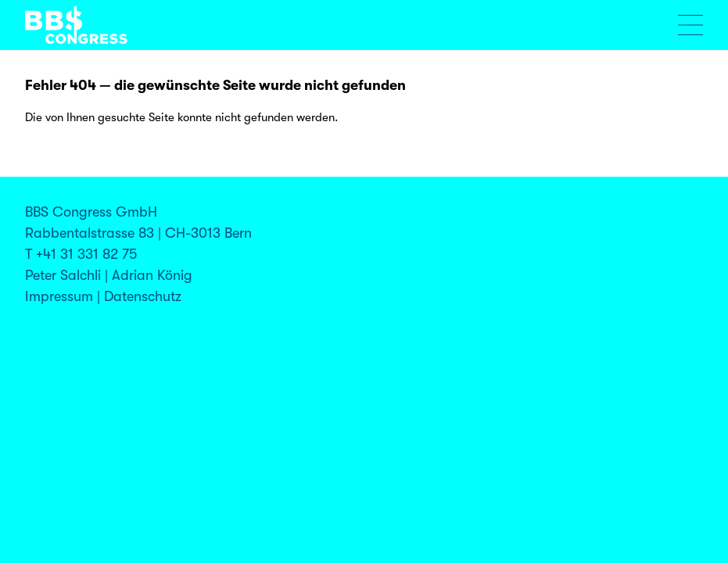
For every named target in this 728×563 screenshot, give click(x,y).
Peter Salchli (63, 275)
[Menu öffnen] (690, 25)
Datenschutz (143, 296)
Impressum (59, 296)
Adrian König (152, 275)
